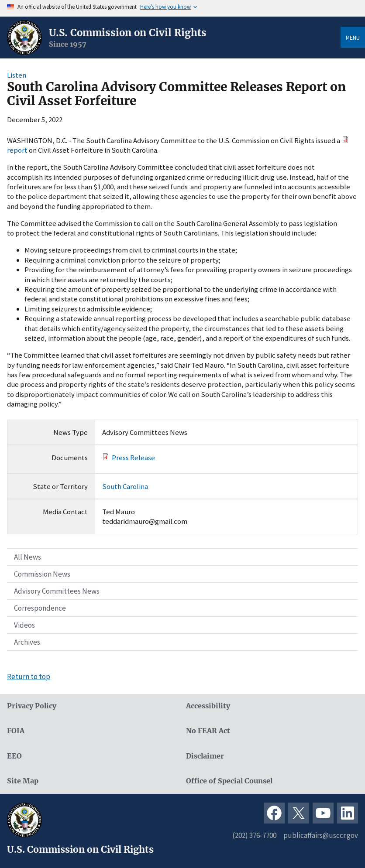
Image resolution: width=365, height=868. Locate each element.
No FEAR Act (208, 731)
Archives (27, 642)
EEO (14, 756)
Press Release (133, 458)
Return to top (29, 677)
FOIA (16, 731)
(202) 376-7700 (254, 835)
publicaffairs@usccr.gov (321, 835)
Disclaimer (205, 756)
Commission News (42, 574)
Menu (353, 38)
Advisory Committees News (57, 591)
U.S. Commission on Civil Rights (128, 33)
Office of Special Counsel (229, 781)
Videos (24, 625)
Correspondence (40, 608)
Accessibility (208, 706)
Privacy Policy (32, 706)
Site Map (23, 781)
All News (28, 557)
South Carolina (125, 486)
